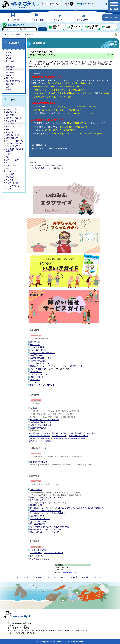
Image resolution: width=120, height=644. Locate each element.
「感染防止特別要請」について (41, 55)
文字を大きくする (89, 4)
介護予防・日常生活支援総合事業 (45, 420)
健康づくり (35, 345)
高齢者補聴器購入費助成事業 (75, 438)
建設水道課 (10, 78)
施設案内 (109, 27)
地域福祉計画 (36, 505)
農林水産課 (10, 72)
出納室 (9, 90)
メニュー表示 (114, 6)
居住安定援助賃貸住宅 (39, 559)
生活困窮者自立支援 (38, 550)
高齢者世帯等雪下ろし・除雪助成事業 (47, 497)
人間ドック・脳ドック (39, 374)
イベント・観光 (37, 20)
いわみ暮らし (60, 20)
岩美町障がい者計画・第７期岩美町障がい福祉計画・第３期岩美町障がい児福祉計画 (67, 508)
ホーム (6, 35)
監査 (8, 87)
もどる (30, 58)
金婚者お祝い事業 (75, 433)
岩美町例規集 (11, 112)
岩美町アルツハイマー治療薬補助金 (42, 441)
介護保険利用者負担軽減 (41, 422)
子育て (9, 154)
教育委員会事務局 (13, 81)
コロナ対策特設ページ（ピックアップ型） (15, 145)
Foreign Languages (13, 186)
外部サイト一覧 (12, 183)
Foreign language (53, 4)
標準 (68, 4)
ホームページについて (15, 141)
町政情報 (9, 180)
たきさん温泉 (34, 438)
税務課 (9, 58)
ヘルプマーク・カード (40, 519)
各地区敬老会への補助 (59, 433)
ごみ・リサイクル (13, 160)
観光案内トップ (12, 138)
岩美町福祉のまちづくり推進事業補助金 (48, 513)
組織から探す (56, 27)
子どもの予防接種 (38, 350)
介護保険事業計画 (38, 428)
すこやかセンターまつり (41, 382)
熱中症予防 (35, 342)
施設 (8, 168)
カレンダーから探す (76, 27)
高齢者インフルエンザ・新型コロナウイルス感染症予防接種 (56, 366)
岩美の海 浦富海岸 (14, 118)
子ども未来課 (11, 64)
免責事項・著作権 (42, 577)
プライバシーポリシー (25, 577)
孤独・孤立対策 (36, 556)
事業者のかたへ (84, 20)
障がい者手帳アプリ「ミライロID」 (46, 532)
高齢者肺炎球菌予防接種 (41, 358)
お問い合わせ (99, 577)
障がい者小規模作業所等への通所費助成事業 (50, 527)
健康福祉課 (10, 69)
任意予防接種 (36, 355)
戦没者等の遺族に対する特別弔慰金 (46, 511)
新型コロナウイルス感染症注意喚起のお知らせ (47, 165)
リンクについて (57, 577)
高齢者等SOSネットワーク (78, 436)
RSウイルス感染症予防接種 (42, 385)
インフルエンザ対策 (39, 369)
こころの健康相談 (38, 347)
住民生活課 (10, 61)
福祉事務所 (10, 67)
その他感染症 (36, 372)
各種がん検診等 (37, 377)
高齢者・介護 (11, 166)
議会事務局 (10, 84)
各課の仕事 (16, 35)
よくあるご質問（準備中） (94, 27)
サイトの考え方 (86, 577)
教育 (8, 157)
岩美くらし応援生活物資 (53, 553)
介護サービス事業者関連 (41, 425)
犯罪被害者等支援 (38, 524)
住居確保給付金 (36, 553)
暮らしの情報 (13, 20)
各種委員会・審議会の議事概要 (15, 150)
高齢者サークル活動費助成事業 (52, 438)
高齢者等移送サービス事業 (39, 433)
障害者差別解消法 (38, 516)
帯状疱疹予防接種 (38, 361)
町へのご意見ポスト (14, 126)
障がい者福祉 (36, 490)
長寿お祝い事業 (90, 433)
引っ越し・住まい (13, 163)
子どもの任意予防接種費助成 (43, 353)
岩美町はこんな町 (13, 135)
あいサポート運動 (38, 521)
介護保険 (34, 408)
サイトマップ (11, 188)
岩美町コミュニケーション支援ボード (47, 530)
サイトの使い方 (72, 577)
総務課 (9, 52)
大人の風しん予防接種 (40, 363)
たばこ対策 (35, 380)
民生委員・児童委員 (39, 500)
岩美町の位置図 (12, 109)
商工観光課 (10, 75)
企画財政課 (10, 55)
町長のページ (11, 132)
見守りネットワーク (59, 436)
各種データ (10, 129)
